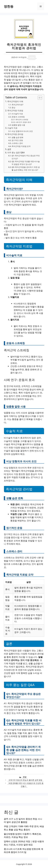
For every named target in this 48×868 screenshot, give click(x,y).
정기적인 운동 (17, 140)
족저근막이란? (17, 105)
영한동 (9, 6)
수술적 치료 (12, 128)
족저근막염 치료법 (15, 110)
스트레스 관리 (17, 143)
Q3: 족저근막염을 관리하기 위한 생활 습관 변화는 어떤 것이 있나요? (26, 169)
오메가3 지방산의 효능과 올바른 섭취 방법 (25, 780)
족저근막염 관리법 (15, 134)
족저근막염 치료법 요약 (21, 146)
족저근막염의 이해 (15, 101)
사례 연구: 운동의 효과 (23, 122)
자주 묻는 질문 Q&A (16, 152)
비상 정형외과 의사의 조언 (22, 131)
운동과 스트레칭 (18, 117)
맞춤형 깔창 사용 (18, 125)
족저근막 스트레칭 (22, 120)
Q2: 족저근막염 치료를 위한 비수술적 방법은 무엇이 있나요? (26, 163)
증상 (13, 108)
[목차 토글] (39, 98)
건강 (25, 777)
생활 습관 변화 (17, 137)
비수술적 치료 (17, 114)
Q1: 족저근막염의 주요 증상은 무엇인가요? (26, 157)
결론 (9, 149)
